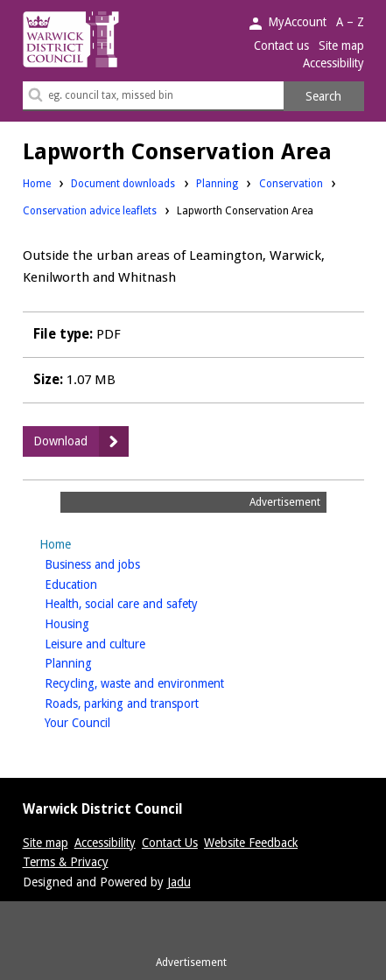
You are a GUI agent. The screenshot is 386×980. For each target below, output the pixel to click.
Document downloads (123, 184)
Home (37, 184)
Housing (95, 623)
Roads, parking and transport (149, 702)
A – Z (350, 22)
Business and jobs (120, 563)
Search (323, 96)
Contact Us (170, 843)
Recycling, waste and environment (162, 682)
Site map (341, 45)
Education (98, 583)
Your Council (105, 721)
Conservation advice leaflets (90, 211)
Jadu (179, 882)
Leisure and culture (123, 643)
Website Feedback (251, 843)
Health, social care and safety (149, 602)
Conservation (291, 183)
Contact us (281, 45)
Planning (217, 183)
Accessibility (333, 63)
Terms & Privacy (66, 862)
